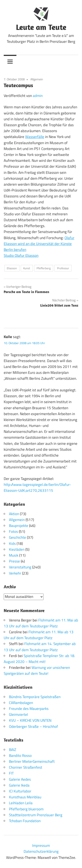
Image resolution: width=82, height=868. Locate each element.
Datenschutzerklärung (41, 851)
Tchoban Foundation (25, 821)
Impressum (41, 846)
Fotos (13, 531)
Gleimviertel (18, 714)
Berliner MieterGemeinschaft (32, 761)
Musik (14, 555)
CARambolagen (21, 703)
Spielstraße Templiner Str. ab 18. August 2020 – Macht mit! (39, 659)
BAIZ (13, 750)
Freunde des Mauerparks (29, 709)
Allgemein (37, 79)
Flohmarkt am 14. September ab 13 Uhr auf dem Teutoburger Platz (40, 647)
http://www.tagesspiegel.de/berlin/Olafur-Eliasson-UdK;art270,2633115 (37, 487)
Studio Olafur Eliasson (21, 255)
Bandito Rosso (20, 756)
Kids (12, 544)
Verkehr (15, 573)
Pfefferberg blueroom (26, 809)
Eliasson (12, 268)
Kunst (27, 268)
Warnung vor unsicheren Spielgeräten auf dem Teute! (37, 670)
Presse (14, 561)
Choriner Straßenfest (26, 767)
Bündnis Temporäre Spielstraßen (35, 697)
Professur (63, 268)
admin (38, 96)
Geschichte (17, 537)
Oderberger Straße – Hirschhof (33, 726)
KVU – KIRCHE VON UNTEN (30, 720)
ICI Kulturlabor (20, 791)
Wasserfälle (35, 137)
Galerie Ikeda (19, 785)
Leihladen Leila (21, 803)
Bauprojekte (19, 526)
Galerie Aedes (20, 779)
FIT (11, 773)
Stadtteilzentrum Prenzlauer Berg (36, 815)
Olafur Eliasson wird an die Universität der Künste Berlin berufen (39, 244)
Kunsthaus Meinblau (25, 797)
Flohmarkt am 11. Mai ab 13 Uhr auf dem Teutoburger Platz (41, 623)
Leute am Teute (41, 27)
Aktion (14, 514)
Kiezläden (17, 549)
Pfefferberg (44, 268)
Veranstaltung (20, 567)
